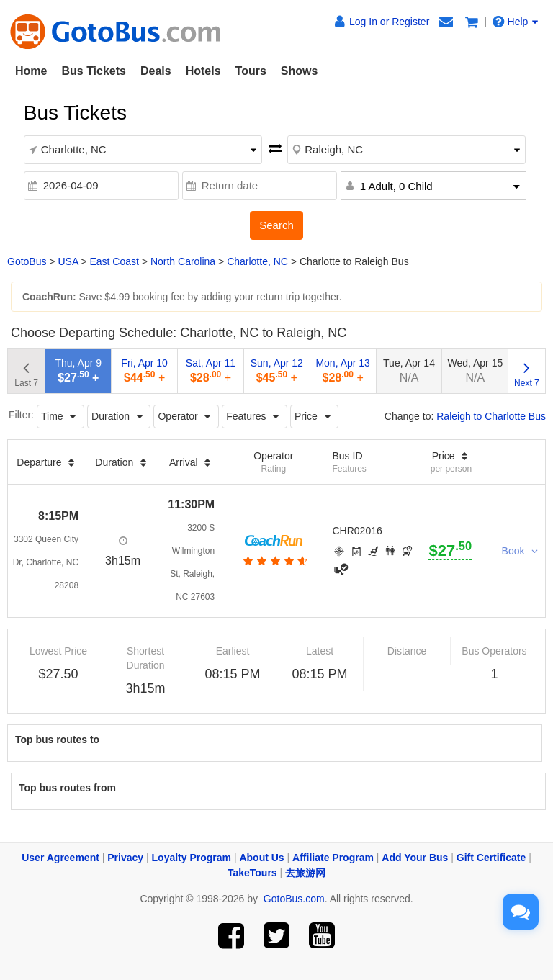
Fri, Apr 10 (144, 370)
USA (68, 261)
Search (276, 225)
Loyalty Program (192, 858)
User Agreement (60, 858)
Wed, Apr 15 (475, 370)
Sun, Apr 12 (277, 370)
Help (516, 22)
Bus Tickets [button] (94, 71)
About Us (261, 858)
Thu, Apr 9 (78, 370)
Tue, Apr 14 (409, 370)
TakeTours (252, 873)
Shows (300, 71)
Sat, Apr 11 (211, 370)
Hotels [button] (203, 71)
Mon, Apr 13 (343, 370)
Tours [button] (251, 71)
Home (31, 71)
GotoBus (27, 261)
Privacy (125, 858)
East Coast (114, 261)
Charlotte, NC (257, 261)
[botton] (274, 561)
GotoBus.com (294, 899)
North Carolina (183, 261)
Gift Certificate (491, 858)
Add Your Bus (415, 858)
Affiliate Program (333, 858)
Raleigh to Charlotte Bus (491, 416)
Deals (156, 71)
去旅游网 (305, 873)
